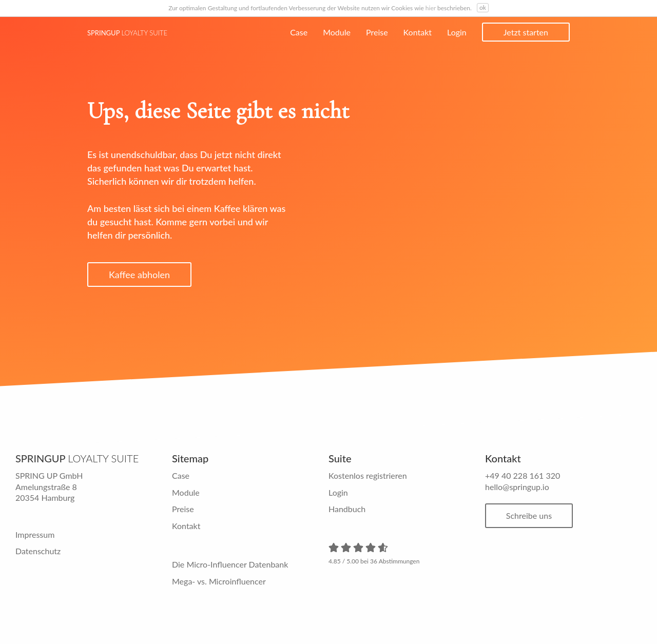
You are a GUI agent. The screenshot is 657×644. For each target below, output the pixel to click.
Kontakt (418, 32)
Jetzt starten (526, 32)
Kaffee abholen (139, 275)
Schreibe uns (529, 515)
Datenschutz (38, 551)
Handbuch (347, 509)
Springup (127, 33)
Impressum (35, 534)
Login (457, 32)
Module (337, 32)
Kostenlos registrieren (368, 475)
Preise (377, 32)
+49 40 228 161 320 (523, 475)
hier (431, 8)
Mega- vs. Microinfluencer (219, 581)
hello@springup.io (517, 487)
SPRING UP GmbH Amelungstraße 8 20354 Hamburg (49, 486)
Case (299, 32)
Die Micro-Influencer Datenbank (230, 564)
